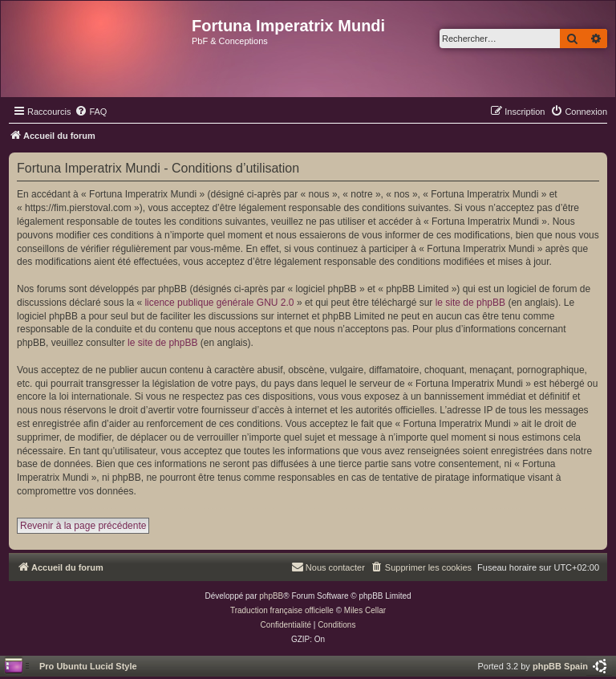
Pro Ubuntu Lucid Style (88, 666)
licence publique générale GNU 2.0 (219, 303)
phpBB (271, 596)
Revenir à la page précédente (83, 526)
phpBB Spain (560, 666)
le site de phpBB (470, 303)
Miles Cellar (365, 610)
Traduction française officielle (282, 610)
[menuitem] (91, 112)
